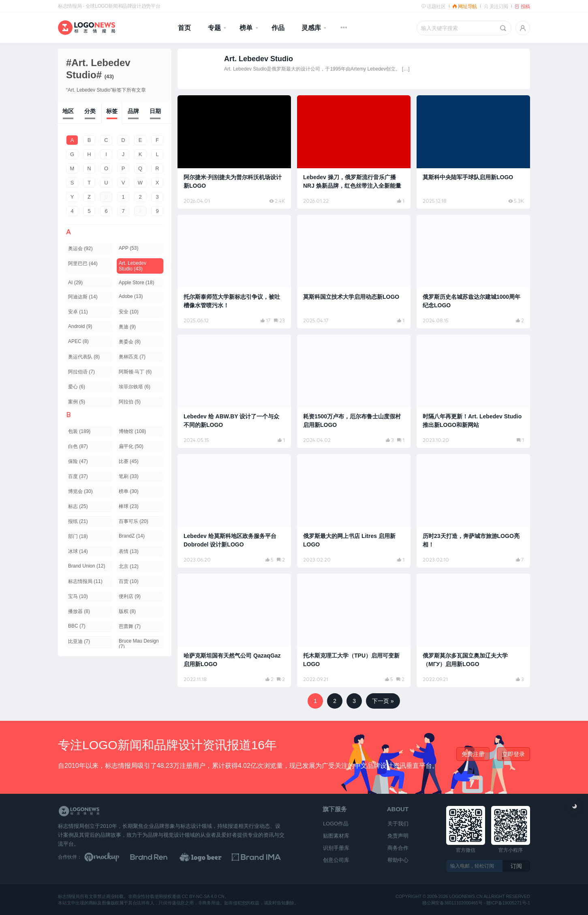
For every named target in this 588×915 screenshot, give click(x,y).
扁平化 (131, 446)
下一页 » (383, 701)
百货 (129, 581)
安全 (129, 312)
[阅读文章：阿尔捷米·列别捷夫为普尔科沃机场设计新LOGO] (234, 152)
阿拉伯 (130, 402)
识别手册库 (336, 848)
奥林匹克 (132, 357)
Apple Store (136, 283)
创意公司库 (336, 860)
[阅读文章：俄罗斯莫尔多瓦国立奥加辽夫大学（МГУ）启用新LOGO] (473, 630)
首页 (184, 28)
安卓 (78, 312)
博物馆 (132, 431)
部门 (78, 536)
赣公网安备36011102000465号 (452, 903)
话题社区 (433, 6)
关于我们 (398, 824)
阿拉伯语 (81, 372)
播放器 (79, 611)
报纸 (78, 521)
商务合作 (398, 848)
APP (128, 248)
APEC (78, 341)
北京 (129, 566)
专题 (214, 28)
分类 (90, 111)
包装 (79, 431)
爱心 (77, 387)
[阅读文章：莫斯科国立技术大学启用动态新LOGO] (354, 272)
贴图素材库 (336, 836)
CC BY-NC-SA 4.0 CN (203, 897)
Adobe (131, 296)
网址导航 (465, 6)
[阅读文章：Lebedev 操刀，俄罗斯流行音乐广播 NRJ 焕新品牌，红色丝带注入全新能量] (354, 152)
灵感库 (311, 28)
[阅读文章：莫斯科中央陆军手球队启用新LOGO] (473, 152)
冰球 (78, 551)
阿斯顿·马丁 (135, 372)
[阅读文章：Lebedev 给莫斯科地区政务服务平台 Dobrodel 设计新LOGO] (234, 511)
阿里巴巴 (83, 264)
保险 (78, 461)
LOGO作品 (336, 824)
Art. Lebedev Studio (133, 266)
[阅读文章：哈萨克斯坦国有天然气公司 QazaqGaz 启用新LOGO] (234, 630)
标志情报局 (85, 581)
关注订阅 (496, 6)
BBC (77, 626)
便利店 (130, 596)
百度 (78, 476)
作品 (278, 28)
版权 (127, 611)
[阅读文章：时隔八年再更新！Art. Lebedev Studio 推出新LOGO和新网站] (473, 391)
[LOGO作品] (210, 857)
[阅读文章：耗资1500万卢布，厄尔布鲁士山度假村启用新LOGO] (354, 391)
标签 (112, 111)
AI (75, 283)
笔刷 (129, 476)
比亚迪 (79, 641)
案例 (77, 402)
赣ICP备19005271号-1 (508, 903)
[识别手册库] (260, 857)
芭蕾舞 (130, 626)
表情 (129, 551)
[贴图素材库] (109, 857)
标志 (78, 506)
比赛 (129, 461)
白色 (78, 446)
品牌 (133, 111)
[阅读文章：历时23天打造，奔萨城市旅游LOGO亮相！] (473, 511)
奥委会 (130, 342)
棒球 (129, 506)
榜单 (246, 28)
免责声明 (398, 836)
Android (80, 326)
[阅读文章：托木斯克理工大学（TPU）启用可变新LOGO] (354, 630)
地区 (68, 111)
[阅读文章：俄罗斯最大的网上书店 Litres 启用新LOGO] (354, 511)
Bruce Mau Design (139, 644)
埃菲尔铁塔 (135, 387)
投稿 (522, 6)
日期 (155, 111)
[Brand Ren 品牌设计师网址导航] (160, 857)
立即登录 (513, 754)
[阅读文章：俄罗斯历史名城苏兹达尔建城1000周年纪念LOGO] (473, 272)
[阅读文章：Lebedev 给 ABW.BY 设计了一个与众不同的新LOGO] (234, 391)
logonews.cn (466, 897)
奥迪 (127, 327)
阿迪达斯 (83, 297)
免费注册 (473, 754)
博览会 (80, 491)
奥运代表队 (84, 357)
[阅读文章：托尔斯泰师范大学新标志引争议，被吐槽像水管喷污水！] (234, 272)
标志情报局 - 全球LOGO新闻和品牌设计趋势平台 (109, 6)
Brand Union (87, 566)
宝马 (78, 596)
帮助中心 (398, 860)
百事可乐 (134, 521)
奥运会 (80, 249)
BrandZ (132, 536)
